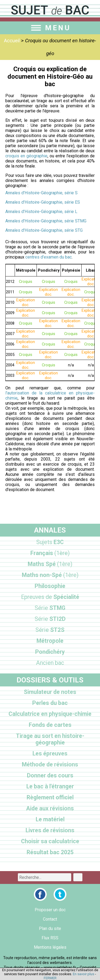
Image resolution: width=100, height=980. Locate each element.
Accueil (12, 41)
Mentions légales (50, 947)
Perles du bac (50, 703)
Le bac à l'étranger (50, 786)
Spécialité (50, 597)
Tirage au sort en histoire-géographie (50, 739)
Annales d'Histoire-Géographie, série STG (44, 230)
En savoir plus (83, 974)
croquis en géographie (26, 156)
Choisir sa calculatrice (50, 841)
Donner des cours (50, 775)
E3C (50, 542)
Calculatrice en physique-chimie (50, 714)
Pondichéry (50, 652)
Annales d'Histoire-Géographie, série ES (43, 202)
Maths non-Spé (50, 575)
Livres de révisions (50, 830)
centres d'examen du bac (49, 257)
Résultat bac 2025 (50, 852)
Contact (50, 919)
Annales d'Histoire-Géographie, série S (41, 193)
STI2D (50, 619)
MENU (50, 28)
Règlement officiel (50, 797)
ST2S (50, 630)
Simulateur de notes (50, 692)
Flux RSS (50, 938)
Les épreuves (50, 753)
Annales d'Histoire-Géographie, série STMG (46, 221)
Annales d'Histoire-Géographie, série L (41, 212)
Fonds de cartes (50, 725)
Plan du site (50, 928)
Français (50, 553)
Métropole (50, 641)
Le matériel (50, 819)
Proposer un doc (50, 910)
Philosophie (50, 586)
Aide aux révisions (50, 808)
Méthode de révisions (50, 764)
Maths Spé (50, 564)
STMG (50, 608)
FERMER (50, 978)
